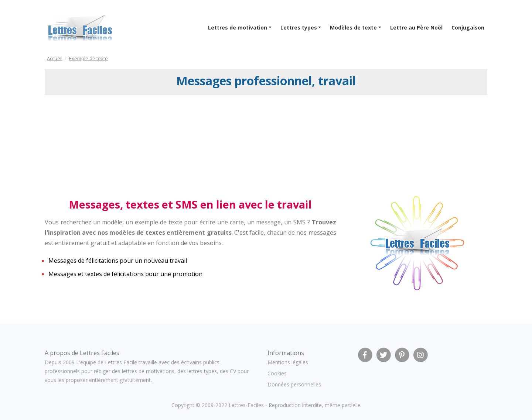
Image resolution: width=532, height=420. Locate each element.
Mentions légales (288, 362)
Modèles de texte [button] (353, 27)
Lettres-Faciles (246, 405)
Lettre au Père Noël (416, 27)
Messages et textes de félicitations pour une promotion (125, 274)
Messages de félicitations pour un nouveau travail (118, 261)
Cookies (277, 373)
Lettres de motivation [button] (238, 27)
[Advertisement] (105, 145)
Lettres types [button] (299, 27)
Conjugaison (468, 27)
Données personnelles (294, 384)
